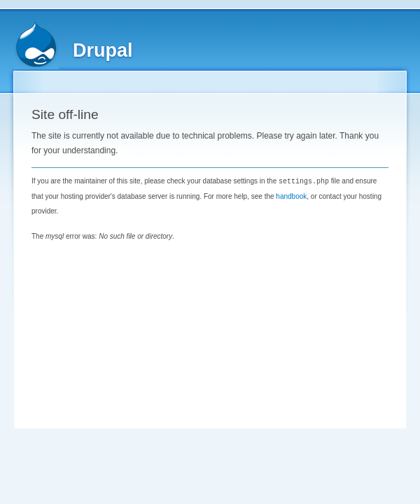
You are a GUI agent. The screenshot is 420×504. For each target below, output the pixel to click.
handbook (291, 196)
